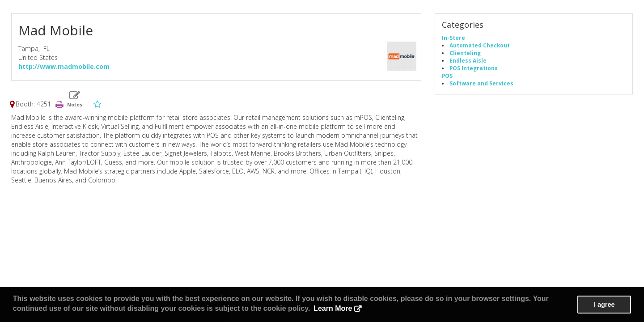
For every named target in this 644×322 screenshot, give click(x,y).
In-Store (453, 38)
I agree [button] (604, 305)
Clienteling (465, 53)
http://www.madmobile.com (64, 66)
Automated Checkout (480, 45)
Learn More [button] (333, 308)
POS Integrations (474, 68)
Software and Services (481, 83)
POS (447, 76)
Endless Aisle (468, 60)
